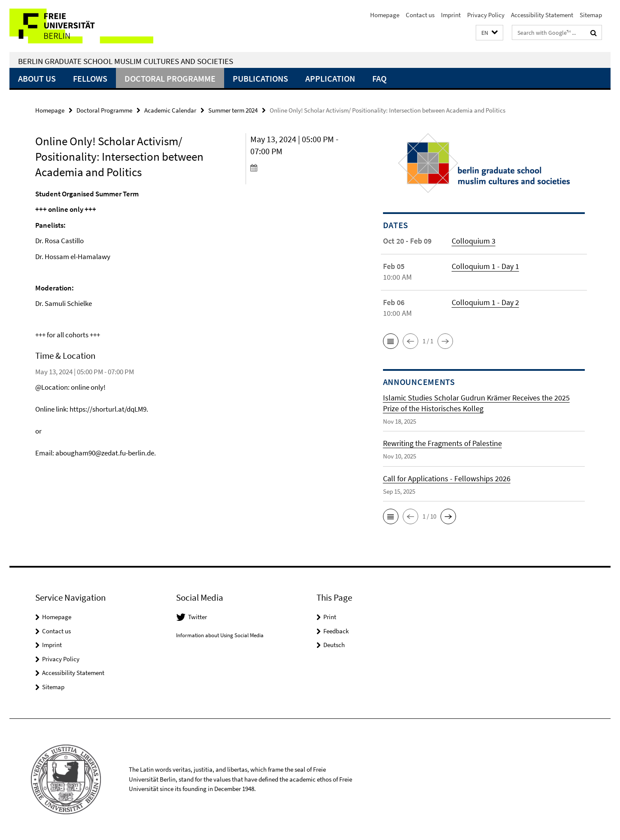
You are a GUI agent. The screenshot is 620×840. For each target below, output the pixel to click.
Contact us (420, 15)
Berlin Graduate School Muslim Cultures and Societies (126, 61)
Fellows (90, 78)
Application (330, 78)
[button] (489, 33)
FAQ (379, 78)
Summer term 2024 (233, 110)
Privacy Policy (486, 15)
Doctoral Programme (170, 78)
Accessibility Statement (542, 15)
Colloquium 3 (474, 241)
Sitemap (591, 15)
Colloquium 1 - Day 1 (485, 266)
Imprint (451, 15)
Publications (260, 78)
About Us (37, 78)
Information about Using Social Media (220, 635)
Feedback (336, 631)
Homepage (385, 15)
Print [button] (330, 617)
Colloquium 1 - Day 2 (485, 302)
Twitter (198, 617)
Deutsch (334, 645)
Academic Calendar (170, 110)
